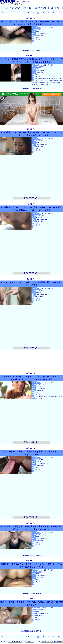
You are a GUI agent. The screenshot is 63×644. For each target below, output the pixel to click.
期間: (24, 8)
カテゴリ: (38, 8)
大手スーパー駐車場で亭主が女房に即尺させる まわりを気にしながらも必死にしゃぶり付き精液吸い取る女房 (31, 61)
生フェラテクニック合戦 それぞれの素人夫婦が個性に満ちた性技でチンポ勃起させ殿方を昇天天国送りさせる (32, 23)
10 (53, 13)
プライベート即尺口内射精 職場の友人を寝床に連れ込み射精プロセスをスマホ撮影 (32, 453)
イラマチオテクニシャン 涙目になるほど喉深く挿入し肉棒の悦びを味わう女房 (31, 284)
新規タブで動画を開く (31, 198)
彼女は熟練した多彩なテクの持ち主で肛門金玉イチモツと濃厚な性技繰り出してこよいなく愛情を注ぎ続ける (32, 528)
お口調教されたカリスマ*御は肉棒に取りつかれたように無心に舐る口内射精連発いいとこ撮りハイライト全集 (31, 209)
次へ (60, 13)
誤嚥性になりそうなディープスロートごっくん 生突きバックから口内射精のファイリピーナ (31, 566)
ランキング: (4, 8)
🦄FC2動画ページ (26, 51)
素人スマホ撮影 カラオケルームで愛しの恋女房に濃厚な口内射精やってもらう (32, 603)
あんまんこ (8, 1)
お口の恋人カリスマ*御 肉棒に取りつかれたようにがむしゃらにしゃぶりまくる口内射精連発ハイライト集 (31, 134)
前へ (3, 13)
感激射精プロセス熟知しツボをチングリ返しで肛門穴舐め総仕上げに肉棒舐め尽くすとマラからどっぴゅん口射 (31, 378)
